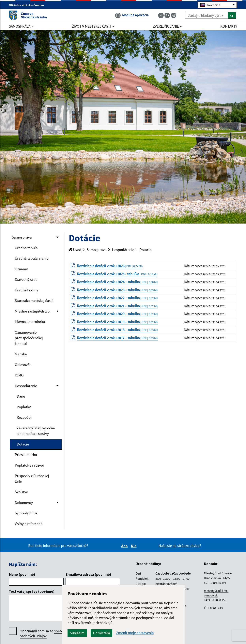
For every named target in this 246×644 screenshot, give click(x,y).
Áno (125, 546)
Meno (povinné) (22, 574)
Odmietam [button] (101, 633)
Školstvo (21, 492)
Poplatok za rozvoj (29, 465)
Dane (21, 396)
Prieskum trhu (26, 455)
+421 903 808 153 (215, 600)
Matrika (21, 354)
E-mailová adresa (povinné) (88, 574)
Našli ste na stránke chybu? (180, 546)
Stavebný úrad (26, 279)
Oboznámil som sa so (47, 634)
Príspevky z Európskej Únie (32, 479)
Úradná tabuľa (26, 248)
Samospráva (22, 237)
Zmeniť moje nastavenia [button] (135, 633)
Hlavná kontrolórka (30, 322)
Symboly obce (26, 513)
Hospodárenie (26, 386)
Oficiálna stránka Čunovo (28, 5)
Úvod (75, 250)
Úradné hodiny (26, 290)
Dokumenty (24, 503)
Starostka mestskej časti (34, 300)
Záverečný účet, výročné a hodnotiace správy (36, 431)
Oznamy (21, 269)
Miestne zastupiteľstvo (32, 311)
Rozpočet (24, 417)
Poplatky (24, 407)
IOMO (19, 375)
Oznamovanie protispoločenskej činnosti (29, 338)
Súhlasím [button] (77, 633)
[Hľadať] (232, 15)
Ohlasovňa (23, 365)
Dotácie (23, 444)
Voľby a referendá (29, 524)
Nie (134, 546)
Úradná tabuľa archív (32, 258)
